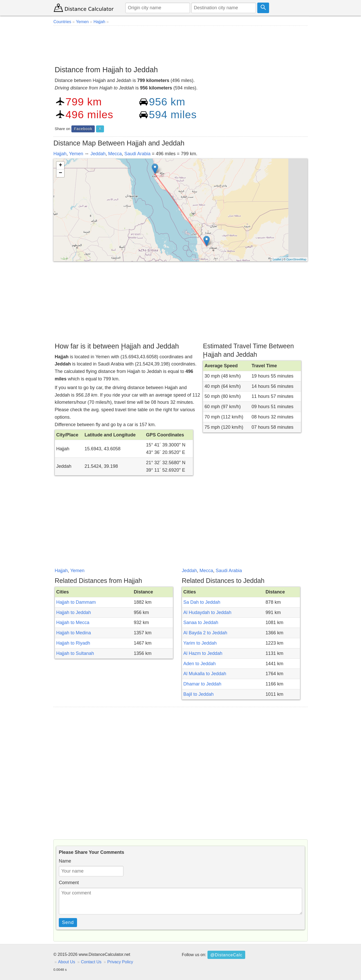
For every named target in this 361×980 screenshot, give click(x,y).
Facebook (83, 129)
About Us (67, 962)
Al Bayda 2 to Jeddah (205, 633)
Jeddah (98, 154)
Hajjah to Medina (74, 633)
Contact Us (91, 962)
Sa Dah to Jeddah (202, 602)
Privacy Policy (120, 962)
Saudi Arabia (137, 154)
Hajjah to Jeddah (74, 612)
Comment (69, 883)
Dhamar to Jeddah (202, 684)
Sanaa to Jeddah (201, 622)
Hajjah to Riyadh (73, 643)
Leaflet (277, 259)
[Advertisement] (180, 44)
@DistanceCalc (226, 955)
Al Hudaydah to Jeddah (207, 612)
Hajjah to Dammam (76, 602)
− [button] (60, 173)
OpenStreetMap (296, 259)
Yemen (76, 154)
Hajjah (60, 154)
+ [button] (60, 166)
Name (65, 861)
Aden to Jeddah (199, 664)
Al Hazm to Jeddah (203, 653)
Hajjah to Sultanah (75, 653)
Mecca (115, 154)
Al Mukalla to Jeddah (205, 674)
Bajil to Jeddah (198, 694)
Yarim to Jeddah (200, 643)
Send (68, 922)
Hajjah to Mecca (73, 622)
